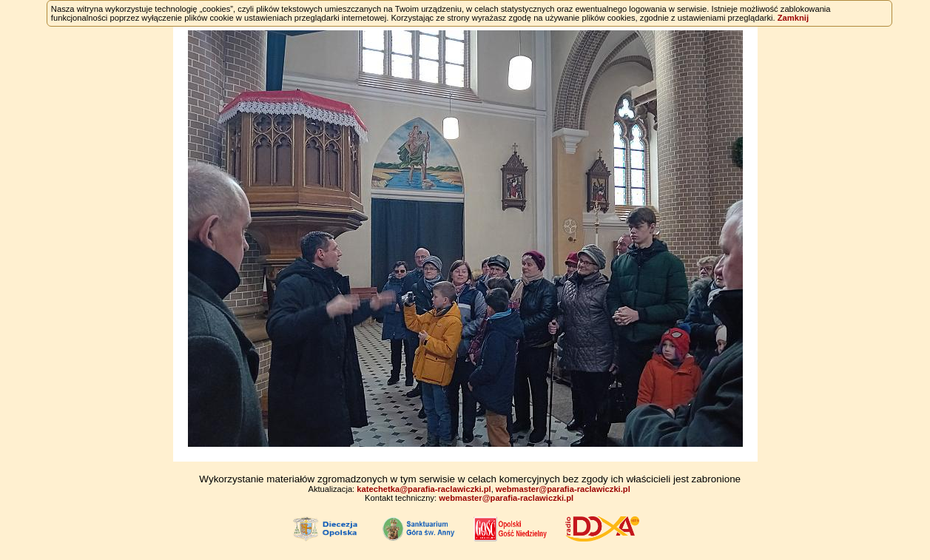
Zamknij (793, 18)
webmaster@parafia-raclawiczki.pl (563, 489)
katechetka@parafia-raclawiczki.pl (424, 489)
